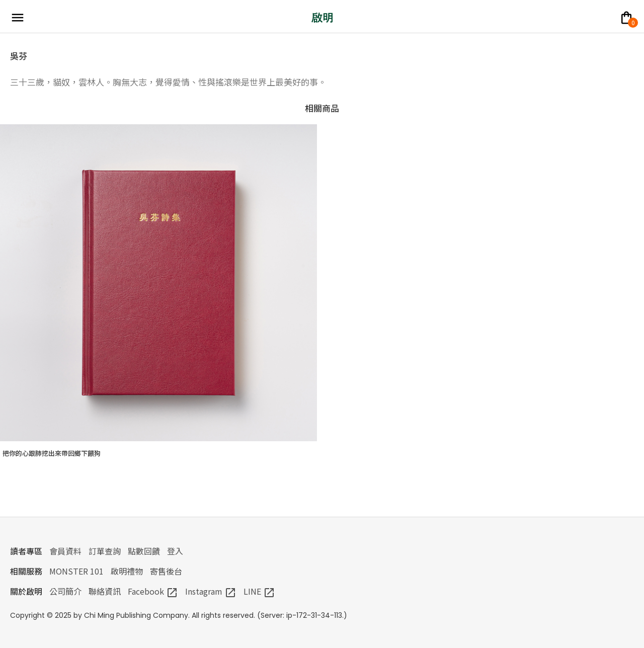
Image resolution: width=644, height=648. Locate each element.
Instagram (211, 591)
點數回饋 (144, 551)
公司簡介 (65, 591)
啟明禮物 (127, 571)
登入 (175, 551)
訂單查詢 (105, 551)
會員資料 (65, 551)
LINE (259, 591)
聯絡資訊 (105, 591)
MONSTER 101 (76, 571)
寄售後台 (166, 571)
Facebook (153, 591)
